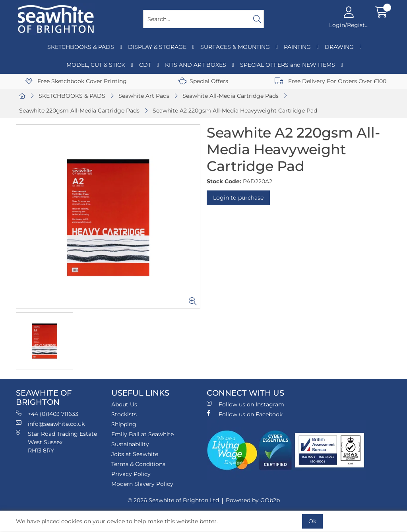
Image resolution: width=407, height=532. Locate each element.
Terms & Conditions (138, 464)
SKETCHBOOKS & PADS (81, 47)
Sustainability (130, 444)
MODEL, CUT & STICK (96, 65)
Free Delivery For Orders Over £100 (330, 81)
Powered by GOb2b (253, 500)
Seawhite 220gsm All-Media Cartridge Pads (79, 111)
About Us (124, 404)
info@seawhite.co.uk (50, 424)
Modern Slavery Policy (142, 484)
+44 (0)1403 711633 (47, 414)
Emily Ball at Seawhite (142, 434)
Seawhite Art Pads (144, 96)
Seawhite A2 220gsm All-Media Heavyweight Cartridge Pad (235, 111)
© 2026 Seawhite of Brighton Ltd (173, 500)
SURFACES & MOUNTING (235, 47)
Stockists (124, 414)
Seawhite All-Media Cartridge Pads (231, 96)
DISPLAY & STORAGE (157, 47)
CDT (145, 65)
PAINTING (297, 47)
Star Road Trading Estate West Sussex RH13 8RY (56, 442)
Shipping (124, 424)
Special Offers (203, 81)
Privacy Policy (131, 474)
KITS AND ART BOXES (196, 65)
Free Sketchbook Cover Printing (76, 81)
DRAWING (339, 47)
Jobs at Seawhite (135, 454)
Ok (312, 521)
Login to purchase (238, 198)
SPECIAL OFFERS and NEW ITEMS (288, 65)
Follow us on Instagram (245, 404)
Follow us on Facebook (245, 414)
